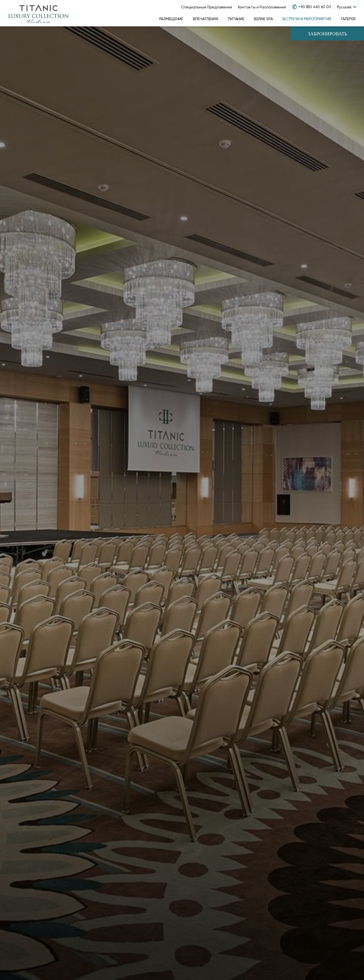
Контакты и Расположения (262, 7)
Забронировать (327, 34)
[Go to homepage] (38, 13)
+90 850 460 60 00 (315, 7)
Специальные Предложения (206, 7)
